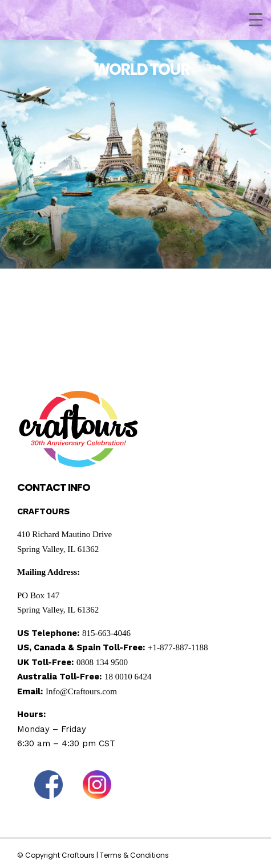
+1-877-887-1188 (178, 647)
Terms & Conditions (134, 855)
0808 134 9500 (102, 662)
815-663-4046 (106, 633)
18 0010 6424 (128, 677)
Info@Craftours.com (81, 691)
